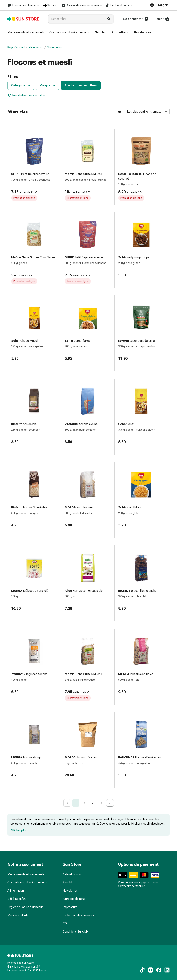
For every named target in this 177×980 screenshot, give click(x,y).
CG (65, 923)
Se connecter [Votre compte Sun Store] (136, 19)
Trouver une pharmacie (23, 5)
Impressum (70, 907)
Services (50, 5)
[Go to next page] (110, 803)
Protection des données (78, 915)
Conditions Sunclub (75, 932)
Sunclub (68, 882)
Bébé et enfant (17, 899)
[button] (160, 5)
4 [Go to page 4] (101, 803)
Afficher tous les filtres (81, 85)
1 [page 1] (76, 803)
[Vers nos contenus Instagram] (151, 970)
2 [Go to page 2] (84, 803)
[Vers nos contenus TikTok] (142, 970)
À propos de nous (74, 899)
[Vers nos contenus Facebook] (159, 970)
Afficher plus (19, 830)
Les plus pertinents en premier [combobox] (147, 112)
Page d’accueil (16, 47)
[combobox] (76, 19)
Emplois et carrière (119, 5)
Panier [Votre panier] (162, 19)
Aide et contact (73, 874)
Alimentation (36, 47)
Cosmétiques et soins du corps (28, 882)
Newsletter (70, 891)
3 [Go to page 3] (93, 803)
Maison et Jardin (18, 915)
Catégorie (21, 85)
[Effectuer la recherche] (109, 19)
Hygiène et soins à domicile (25, 907)
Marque (48, 85)
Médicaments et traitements (26, 874)
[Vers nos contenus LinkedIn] (167, 970)
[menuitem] (26, 33)
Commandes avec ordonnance (82, 5)
